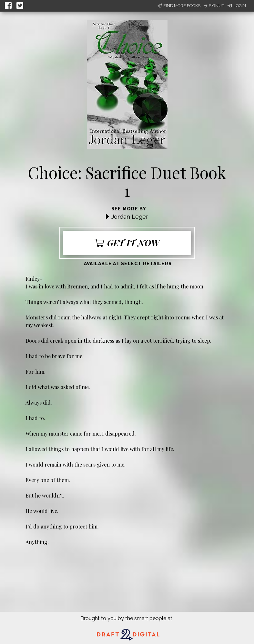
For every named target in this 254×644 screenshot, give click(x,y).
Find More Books (179, 6)
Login (237, 6)
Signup (214, 6)
